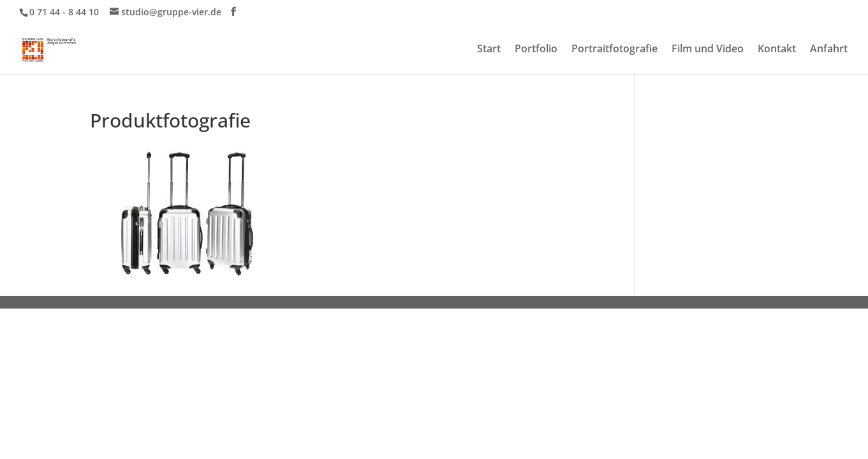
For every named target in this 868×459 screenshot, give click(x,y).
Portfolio (536, 50)
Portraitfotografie (614, 50)
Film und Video (708, 50)
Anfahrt (829, 50)
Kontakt (777, 50)
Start (489, 50)
